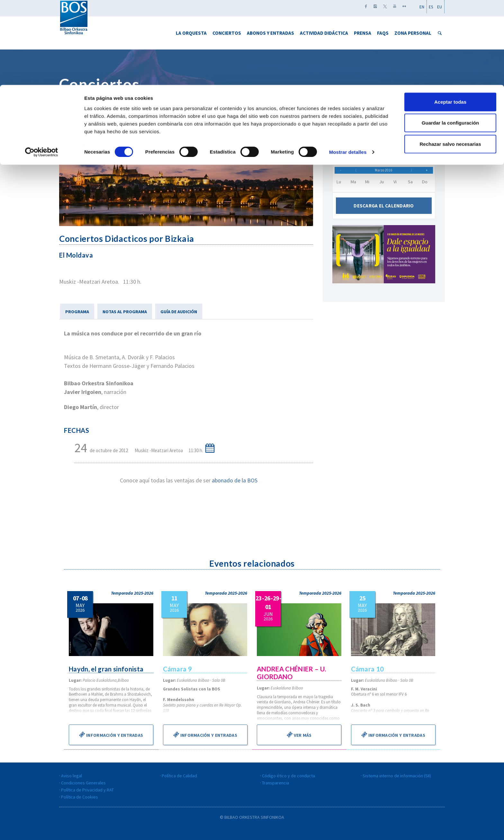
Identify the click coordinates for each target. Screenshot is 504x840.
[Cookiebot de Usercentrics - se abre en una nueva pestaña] (42, 68)
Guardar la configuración (450, 38)
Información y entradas (111, 735)
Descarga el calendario (384, 210)
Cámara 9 (178, 669)
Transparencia (275, 783)
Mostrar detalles (348, 67)
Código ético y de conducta (288, 776)
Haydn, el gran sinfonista (107, 669)
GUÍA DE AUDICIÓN (179, 312)
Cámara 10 (368, 669)
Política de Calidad (179, 776)
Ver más (299, 735)
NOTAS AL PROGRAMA (125, 312)
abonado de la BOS (235, 480)
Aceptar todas (450, 17)
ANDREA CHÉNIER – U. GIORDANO (292, 673)
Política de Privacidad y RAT (87, 790)
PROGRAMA (77, 312)
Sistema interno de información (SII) (397, 776)
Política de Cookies (80, 797)
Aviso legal (72, 776)
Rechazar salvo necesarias (450, 59)
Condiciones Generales (83, 783)
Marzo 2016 (383, 172)
